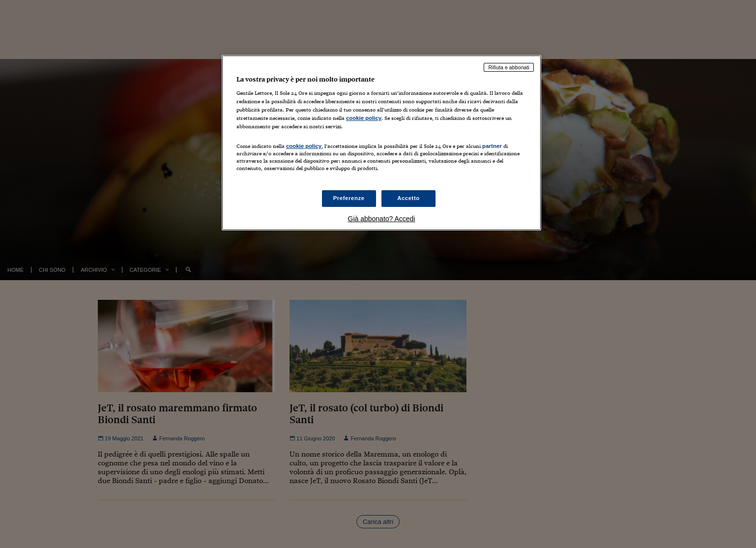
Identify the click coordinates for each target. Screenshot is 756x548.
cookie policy (364, 118)
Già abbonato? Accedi (382, 219)
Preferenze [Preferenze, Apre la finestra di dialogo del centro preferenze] (349, 198)
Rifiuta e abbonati (509, 67)
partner (492, 146)
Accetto (408, 198)
